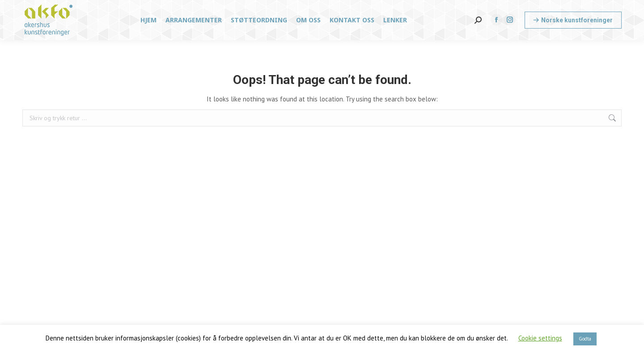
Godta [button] (585, 339)
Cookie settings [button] (540, 338)
